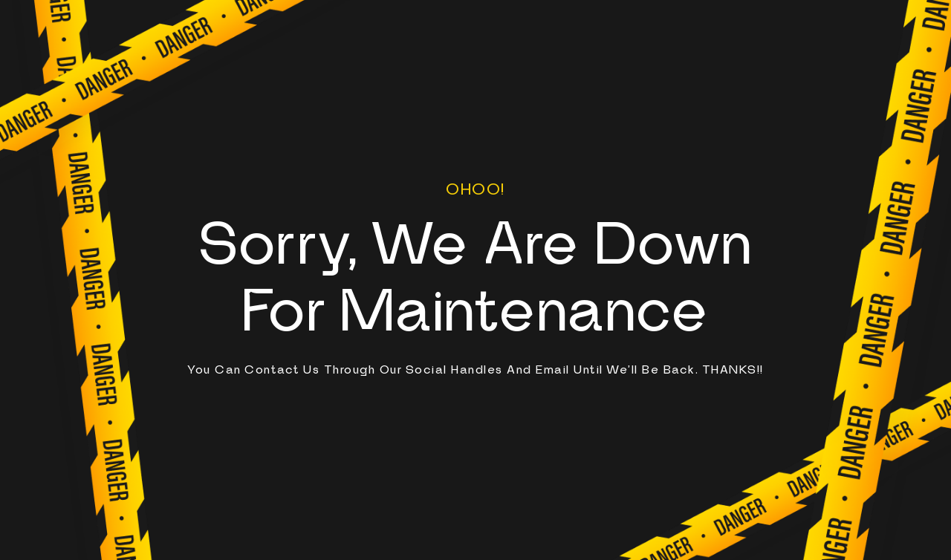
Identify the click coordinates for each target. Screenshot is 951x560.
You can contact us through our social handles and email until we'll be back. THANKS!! (475, 370)
